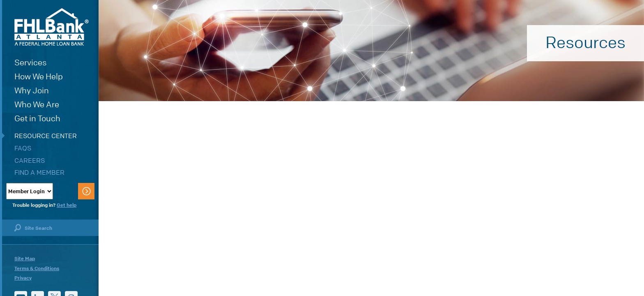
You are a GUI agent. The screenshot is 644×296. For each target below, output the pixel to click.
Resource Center (46, 136)
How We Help (39, 77)
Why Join (32, 91)
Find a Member (39, 172)
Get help (67, 205)
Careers (30, 161)
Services (31, 63)
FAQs (23, 148)
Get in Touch (37, 119)
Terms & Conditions (37, 268)
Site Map (25, 259)
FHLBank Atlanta (52, 27)
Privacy (23, 278)
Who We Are (37, 105)
